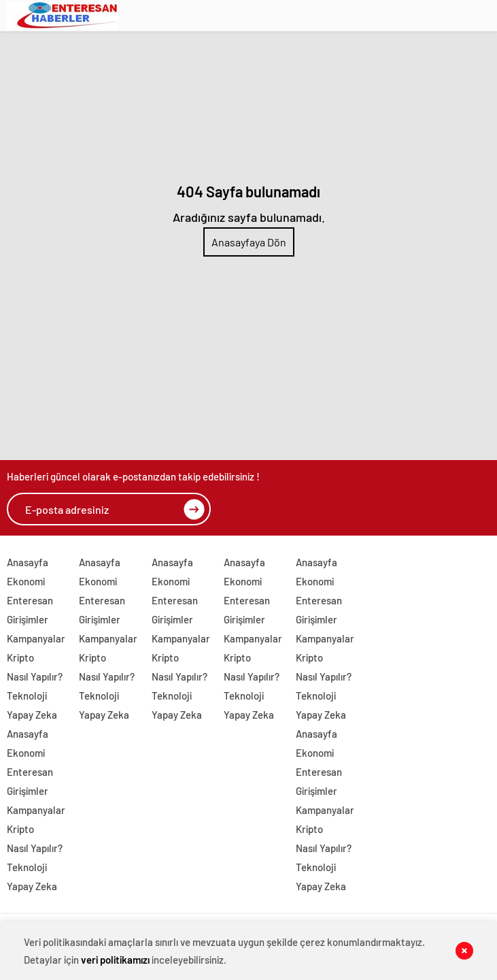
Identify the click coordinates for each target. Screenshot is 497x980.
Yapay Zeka (32, 715)
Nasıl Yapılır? (35, 676)
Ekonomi (26, 581)
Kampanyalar (36, 638)
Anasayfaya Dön (249, 242)
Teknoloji (27, 696)
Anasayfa (28, 562)
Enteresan (30, 600)
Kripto (20, 657)
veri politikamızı (115, 960)
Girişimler (28, 619)
